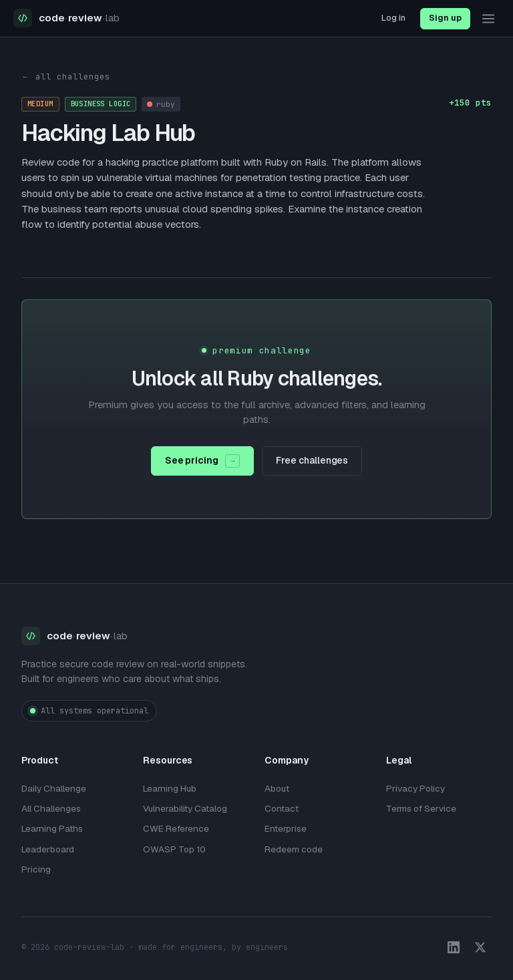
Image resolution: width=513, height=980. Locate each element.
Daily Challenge (54, 788)
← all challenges (66, 76)
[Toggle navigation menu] (488, 19)
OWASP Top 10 (174, 849)
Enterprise (286, 828)
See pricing (203, 461)
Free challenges (312, 460)
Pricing (36, 869)
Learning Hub (170, 788)
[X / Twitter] (480, 947)
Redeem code (294, 849)
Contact (282, 808)
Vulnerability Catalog (185, 808)
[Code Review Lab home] (66, 18)
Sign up (445, 18)
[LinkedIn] (454, 947)
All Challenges (51, 808)
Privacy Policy (415, 788)
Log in (393, 18)
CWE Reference (176, 828)
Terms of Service (421, 808)
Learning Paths (52, 828)
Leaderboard (48, 849)
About (277, 788)
